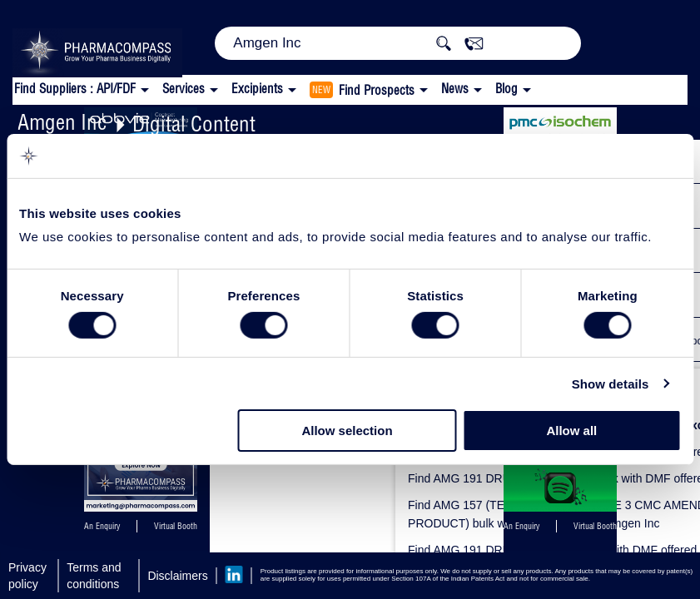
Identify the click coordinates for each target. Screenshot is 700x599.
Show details (611, 384)
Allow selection (347, 431)
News (455, 89)
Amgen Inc (62, 122)
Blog (506, 89)
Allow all (571, 431)
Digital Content (194, 124)
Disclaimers (177, 576)
